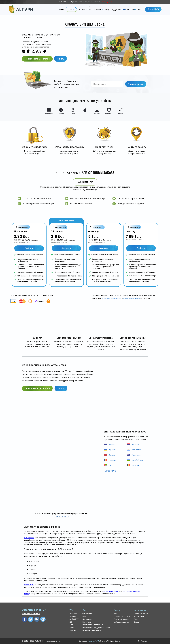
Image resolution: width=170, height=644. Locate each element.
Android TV (74, 619)
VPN (115, 613)
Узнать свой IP (140, 616)
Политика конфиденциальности (96, 628)
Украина (110, 450)
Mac (71, 625)
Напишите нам (85, 182)
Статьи (137, 622)
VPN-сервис (29, 538)
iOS (71, 622)
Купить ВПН (29, 585)
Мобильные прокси (122, 622)
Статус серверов (141, 613)
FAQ (84, 616)
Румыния (110, 460)
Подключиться (136, 84)
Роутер (73, 630)
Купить (61, 59)
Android (73, 616)
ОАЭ (108, 465)
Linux (72, 628)
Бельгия (133, 465)
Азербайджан (135, 460)
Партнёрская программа (93, 625)
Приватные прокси (122, 616)
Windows (73, 613)
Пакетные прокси (121, 619)
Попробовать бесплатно (37, 59)
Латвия (109, 455)
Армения (133, 444)
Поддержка (87, 619)
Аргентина (134, 450)
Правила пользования (92, 630)
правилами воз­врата (132, 298)
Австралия (134, 455)
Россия (109, 444)
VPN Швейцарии (110, 591)
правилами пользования (112, 298)
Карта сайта (87, 622)
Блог (136, 619)
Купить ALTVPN (153, 9)
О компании (87, 613)
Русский (144, 641)
